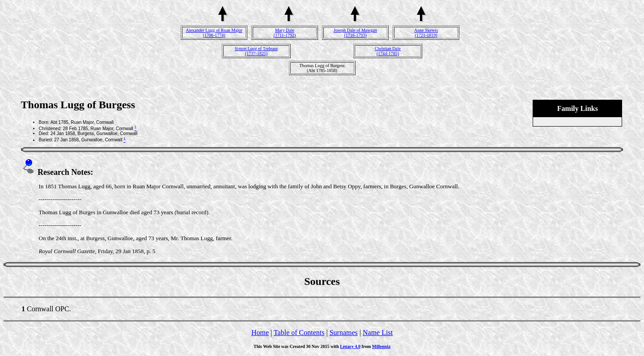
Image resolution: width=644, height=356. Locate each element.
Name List (378, 333)
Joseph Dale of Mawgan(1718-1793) (355, 33)
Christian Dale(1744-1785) (388, 51)
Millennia (381, 346)
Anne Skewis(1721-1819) (426, 33)
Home (260, 333)
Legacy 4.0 (350, 346)
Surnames (344, 333)
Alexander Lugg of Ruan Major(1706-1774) (214, 33)
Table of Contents (299, 333)
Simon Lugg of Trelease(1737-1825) (256, 51)
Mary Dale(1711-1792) (285, 33)
